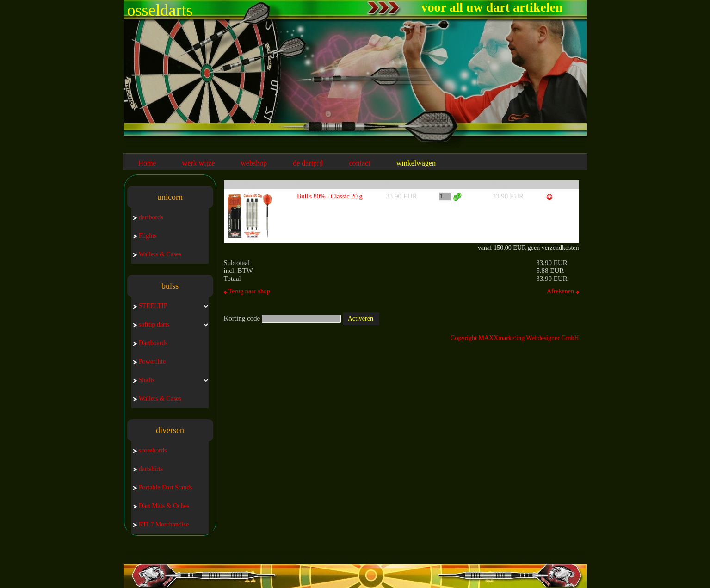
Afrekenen (563, 291)
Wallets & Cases (157, 254)
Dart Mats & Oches (161, 506)
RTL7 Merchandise (161, 524)
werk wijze (199, 163)
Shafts (144, 380)
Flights (145, 236)
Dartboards (150, 343)
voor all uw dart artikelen (492, 7)
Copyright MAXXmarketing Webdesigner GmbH (515, 338)
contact (359, 163)
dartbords (148, 217)
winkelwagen (416, 163)
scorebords (150, 450)
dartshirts (148, 469)
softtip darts (151, 325)
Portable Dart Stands (163, 487)
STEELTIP (150, 306)
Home (147, 163)
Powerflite (149, 362)
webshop (254, 163)
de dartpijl (308, 163)
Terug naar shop (247, 291)
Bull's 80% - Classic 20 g (330, 196)
